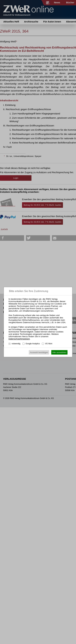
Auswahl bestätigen (39, 352)
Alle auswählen (59, 352)
